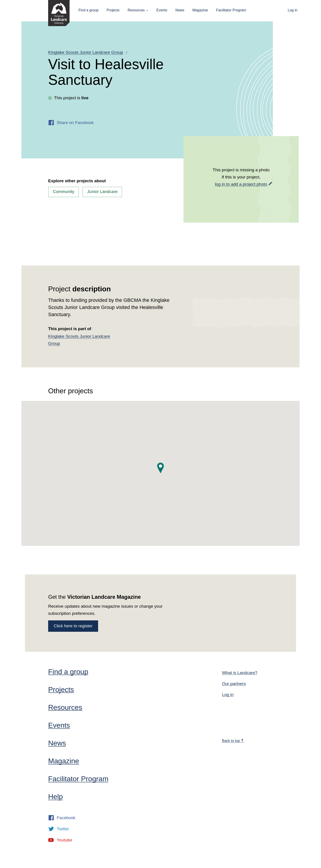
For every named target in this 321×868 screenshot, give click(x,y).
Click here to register (73, 626)
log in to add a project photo (241, 184)
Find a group (88, 10)
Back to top (233, 741)
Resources (136, 10)
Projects (113, 10)
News (180, 10)
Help (56, 797)
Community (64, 192)
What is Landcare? (240, 673)
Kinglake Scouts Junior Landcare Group (86, 52)
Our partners (234, 684)
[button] (160, 468)
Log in (293, 10)
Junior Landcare (102, 192)
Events (162, 10)
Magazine (200, 10)
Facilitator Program (231, 10)
